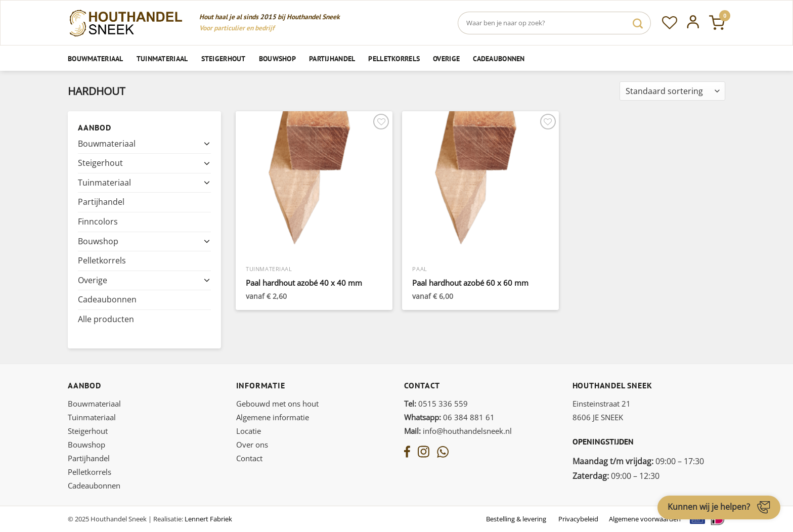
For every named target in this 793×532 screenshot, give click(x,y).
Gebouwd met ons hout (277, 404)
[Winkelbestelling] (672, 91)
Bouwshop (277, 58)
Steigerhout (224, 58)
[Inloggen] (693, 23)
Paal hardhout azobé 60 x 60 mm (470, 283)
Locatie (249, 431)
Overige (446, 58)
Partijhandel (332, 58)
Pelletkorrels (394, 58)
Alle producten (106, 319)
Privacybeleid (578, 519)
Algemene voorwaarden (645, 519)
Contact (249, 458)
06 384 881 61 (449, 417)
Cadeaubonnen (499, 58)
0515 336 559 (436, 404)
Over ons (252, 445)
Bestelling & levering (516, 519)
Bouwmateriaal (96, 58)
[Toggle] (207, 144)
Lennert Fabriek (208, 519)
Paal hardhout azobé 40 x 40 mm (304, 283)
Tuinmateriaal (162, 58)
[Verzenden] (638, 23)
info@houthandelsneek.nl (458, 431)
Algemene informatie (273, 417)
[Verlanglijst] (670, 23)
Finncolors (98, 221)
